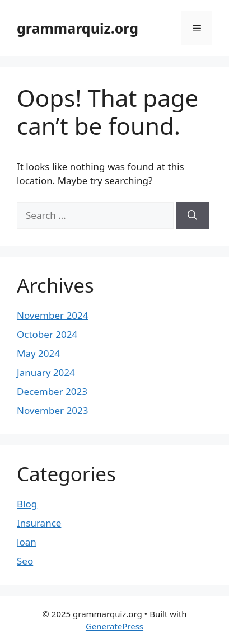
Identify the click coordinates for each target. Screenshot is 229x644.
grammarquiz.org (78, 28)
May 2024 (38, 353)
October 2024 (47, 334)
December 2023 (52, 391)
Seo (25, 561)
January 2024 (46, 372)
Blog (27, 504)
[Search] (192, 215)
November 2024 (52, 315)
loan (27, 542)
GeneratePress (114, 626)
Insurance (39, 523)
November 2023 (52, 410)
